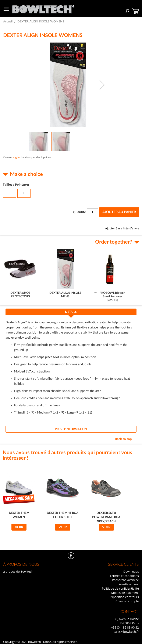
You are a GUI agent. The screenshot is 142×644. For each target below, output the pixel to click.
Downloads (131, 572)
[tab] (71, 313)
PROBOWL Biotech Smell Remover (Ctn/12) (112, 296)
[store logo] (43, 8)
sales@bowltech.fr (126, 632)
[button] (102, 85)
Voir (19, 527)
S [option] (9, 193)
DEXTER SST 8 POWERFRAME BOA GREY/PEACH (106, 517)
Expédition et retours (124, 597)
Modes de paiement (125, 593)
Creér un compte (127, 601)
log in (16, 157)
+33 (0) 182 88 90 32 (125, 627)
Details (71, 312)
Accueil (8, 22)
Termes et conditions (124, 576)
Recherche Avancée (125, 580)
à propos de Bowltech (18, 572)
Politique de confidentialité (120, 588)
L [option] (24, 193)
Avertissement (129, 584)
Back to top (123, 439)
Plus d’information (71, 429)
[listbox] (71, 194)
